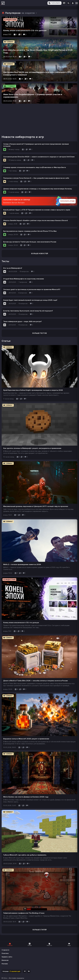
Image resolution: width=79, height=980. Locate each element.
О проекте (5, 950)
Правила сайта (7, 957)
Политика (5, 953)
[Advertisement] (39, 118)
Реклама (5, 964)
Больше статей (40, 930)
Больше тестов (40, 333)
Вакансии (5, 960)
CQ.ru (5, 978)
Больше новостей (40, 254)
